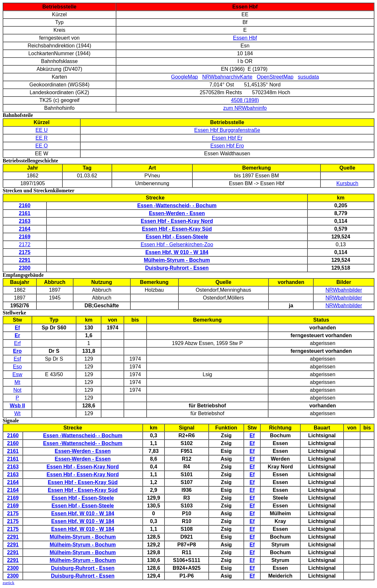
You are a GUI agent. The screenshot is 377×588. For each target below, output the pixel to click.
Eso (18, 367)
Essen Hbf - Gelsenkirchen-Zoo (177, 244)
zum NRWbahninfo (245, 108)
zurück (8, 583)
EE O (42, 146)
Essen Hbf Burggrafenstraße (227, 130)
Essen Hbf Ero (227, 146)
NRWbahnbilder (344, 290)
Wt (18, 413)
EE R (41, 138)
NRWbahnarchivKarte (227, 77)
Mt (18, 382)
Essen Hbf (245, 38)
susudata (308, 77)
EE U (41, 130)
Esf (17, 359)
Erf (17, 343)
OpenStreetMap (275, 77)
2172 (25, 244)
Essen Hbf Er (227, 138)
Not (17, 390)
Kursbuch (347, 183)
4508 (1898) (245, 100)
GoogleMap (184, 77)
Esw (17, 374)
